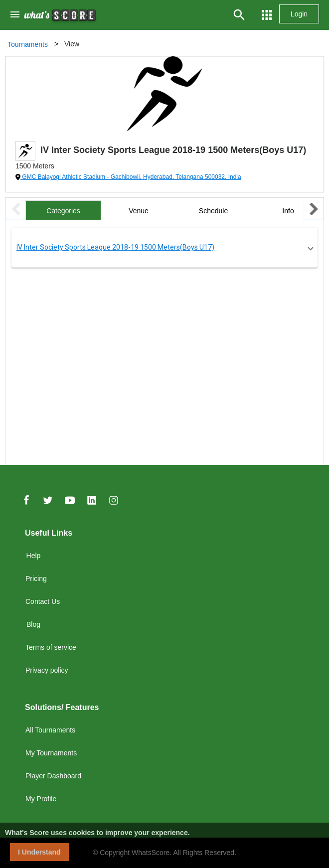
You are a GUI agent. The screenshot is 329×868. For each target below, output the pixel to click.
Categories (63, 211)
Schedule (213, 211)
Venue (139, 211)
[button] (164, 248)
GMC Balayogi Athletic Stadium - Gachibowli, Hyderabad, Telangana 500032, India (131, 177)
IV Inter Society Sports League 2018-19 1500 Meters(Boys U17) (115, 247)
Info (288, 211)
